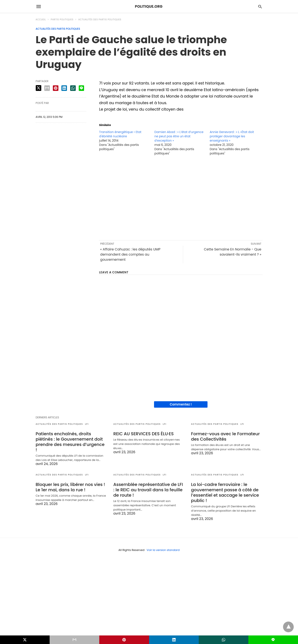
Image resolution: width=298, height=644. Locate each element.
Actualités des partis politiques (100, 20)
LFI (87, 424)
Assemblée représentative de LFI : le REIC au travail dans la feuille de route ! (148, 490)
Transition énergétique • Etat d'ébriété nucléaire (120, 134)
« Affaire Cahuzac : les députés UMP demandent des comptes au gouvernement (130, 254)
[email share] (47, 88)
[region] (181, 197)
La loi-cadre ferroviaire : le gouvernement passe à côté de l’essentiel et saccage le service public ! (225, 492)
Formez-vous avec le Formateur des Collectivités (225, 436)
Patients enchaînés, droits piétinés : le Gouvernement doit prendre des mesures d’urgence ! (70, 442)
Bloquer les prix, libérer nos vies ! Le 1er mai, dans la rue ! (70, 487)
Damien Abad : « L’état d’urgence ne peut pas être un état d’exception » (179, 136)
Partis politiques (62, 20)
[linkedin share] (64, 88)
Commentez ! (181, 404)
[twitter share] (39, 88)
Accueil (41, 20)
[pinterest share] (56, 88)
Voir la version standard (163, 550)
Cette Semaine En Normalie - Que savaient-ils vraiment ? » (233, 252)
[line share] (81, 88)
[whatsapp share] (73, 88)
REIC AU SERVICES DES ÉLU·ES (144, 434)
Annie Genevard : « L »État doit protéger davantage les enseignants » (232, 136)
